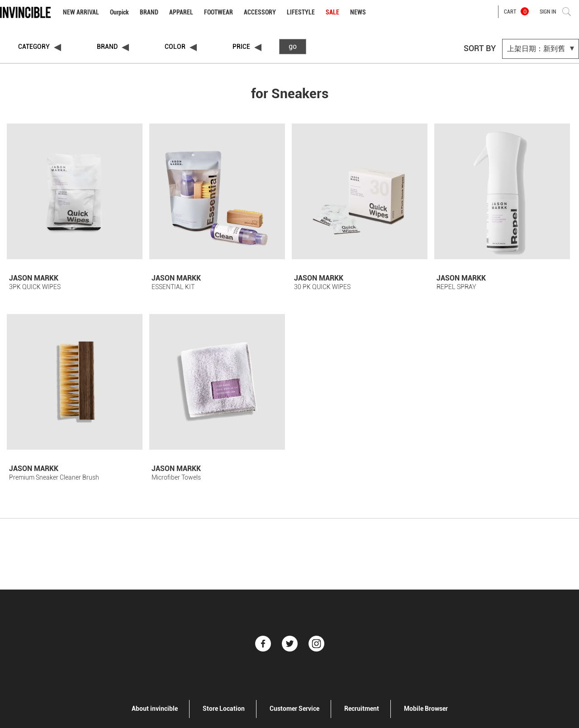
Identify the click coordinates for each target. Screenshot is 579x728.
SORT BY (480, 48)
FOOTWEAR (218, 12)
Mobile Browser (426, 709)
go (293, 46)
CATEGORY (34, 47)
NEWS (358, 12)
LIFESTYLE (301, 12)
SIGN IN (548, 12)
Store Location (224, 709)
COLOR (175, 47)
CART (516, 11)
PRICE (241, 47)
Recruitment (362, 709)
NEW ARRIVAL (81, 12)
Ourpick (119, 12)
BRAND (149, 12)
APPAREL (181, 12)
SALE (332, 12)
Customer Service (294, 709)
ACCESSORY (260, 12)
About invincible (155, 709)
